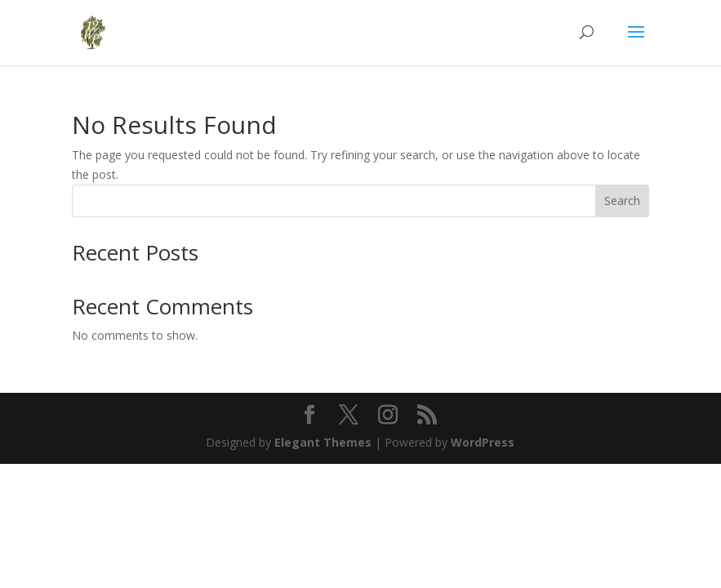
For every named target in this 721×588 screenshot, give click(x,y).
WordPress (483, 442)
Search (622, 200)
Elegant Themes (323, 442)
